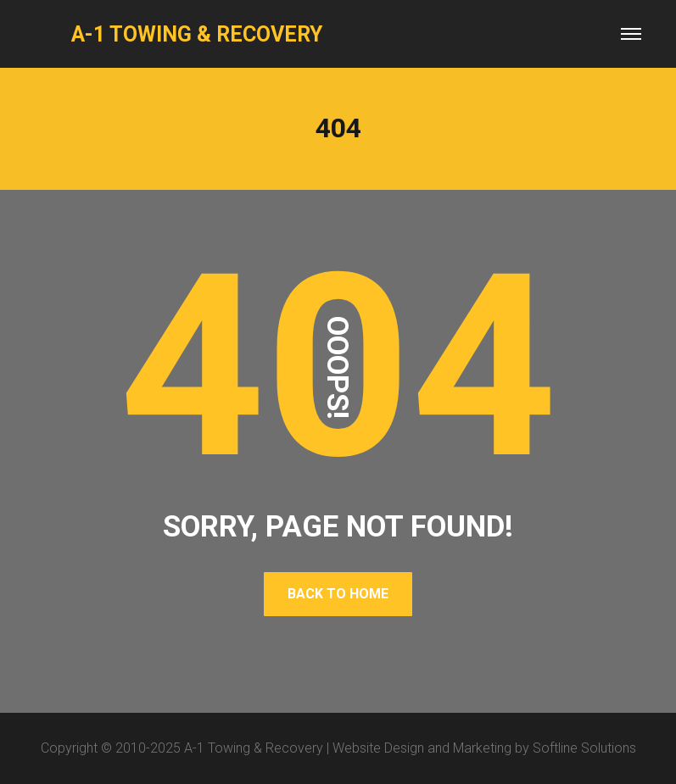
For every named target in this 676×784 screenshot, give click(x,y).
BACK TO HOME (338, 594)
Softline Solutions (584, 748)
